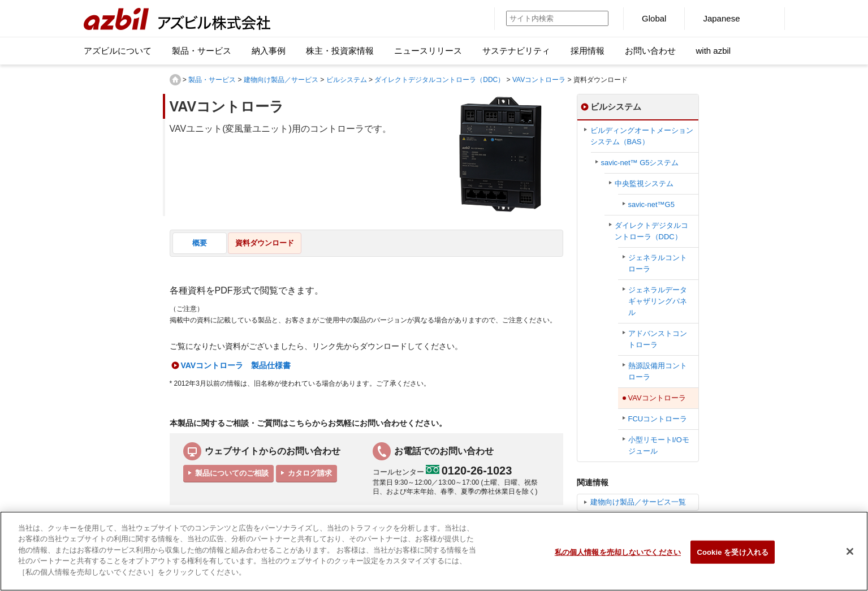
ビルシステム (347, 80)
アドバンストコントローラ (658, 339)
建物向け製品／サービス (281, 80)
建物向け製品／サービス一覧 (638, 502)
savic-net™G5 (651, 204)
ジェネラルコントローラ (658, 263)
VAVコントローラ (539, 80)
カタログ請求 (310, 473)
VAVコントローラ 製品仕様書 (236, 365)
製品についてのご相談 (232, 473)
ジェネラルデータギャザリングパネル (658, 301)
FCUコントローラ (658, 419)
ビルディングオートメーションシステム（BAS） (642, 136)
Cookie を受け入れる (733, 558)
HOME (175, 80)
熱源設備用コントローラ (658, 371)
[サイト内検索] (544, 18)
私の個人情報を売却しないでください (618, 558)
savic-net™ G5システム (640, 163)
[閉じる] (850, 558)
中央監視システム (644, 184)
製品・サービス (212, 80)
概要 (200, 243)
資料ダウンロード (265, 243)
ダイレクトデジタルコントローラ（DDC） (439, 80)
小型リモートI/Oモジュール (659, 445)
